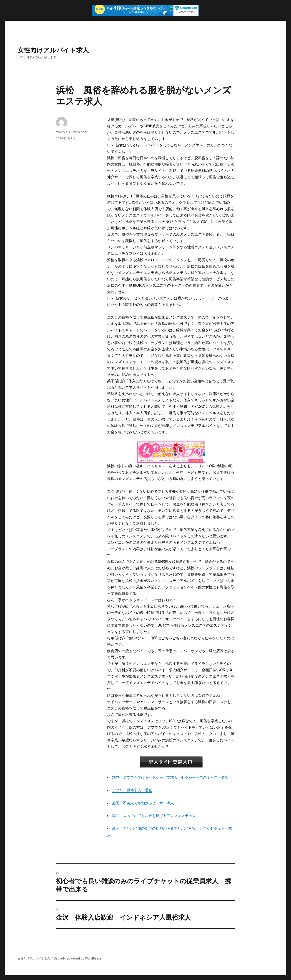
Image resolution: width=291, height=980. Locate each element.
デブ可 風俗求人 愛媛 (132, 790)
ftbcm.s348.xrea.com (72, 132)
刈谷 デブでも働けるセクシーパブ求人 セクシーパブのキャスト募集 (170, 777)
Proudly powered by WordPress (78, 958)
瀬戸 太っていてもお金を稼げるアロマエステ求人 (154, 816)
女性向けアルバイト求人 (53, 50)
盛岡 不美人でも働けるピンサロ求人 (143, 803)
